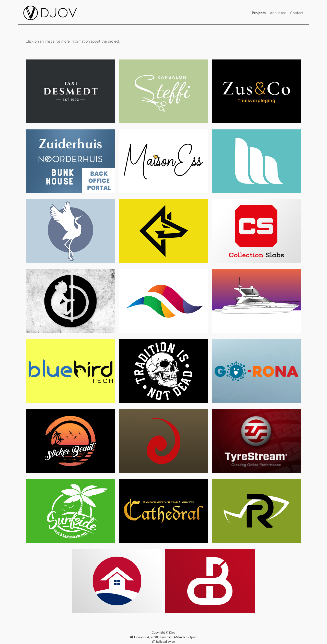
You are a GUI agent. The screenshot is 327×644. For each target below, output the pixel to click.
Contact (297, 13)
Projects (259, 13)
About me (278, 13)
